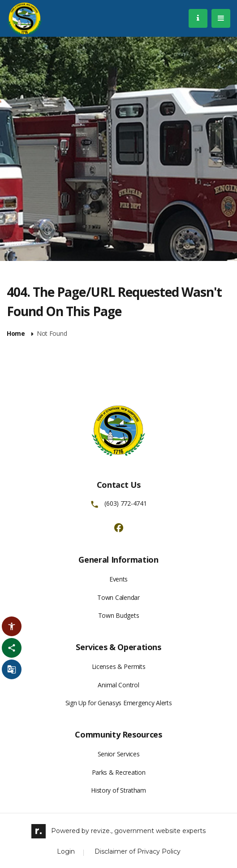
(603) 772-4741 (125, 503)
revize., (102, 831)
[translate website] (12, 669)
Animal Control (118, 685)
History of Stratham (118, 790)
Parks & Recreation (119, 772)
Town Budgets (119, 615)
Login (66, 851)
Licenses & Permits (119, 666)
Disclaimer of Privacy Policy (138, 851)
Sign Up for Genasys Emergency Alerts (119, 703)
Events (118, 579)
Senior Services (119, 754)
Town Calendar (118, 597)
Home (16, 334)
